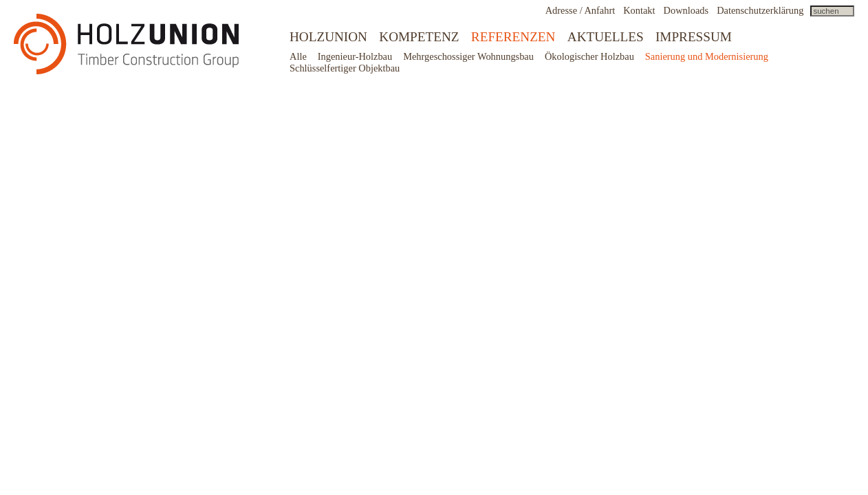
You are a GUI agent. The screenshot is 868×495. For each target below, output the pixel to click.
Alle (298, 56)
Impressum (694, 37)
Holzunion (328, 37)
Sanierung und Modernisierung (707, 56)
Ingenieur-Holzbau (355, 56)
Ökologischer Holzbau (589, 56)
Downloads (686, 10)
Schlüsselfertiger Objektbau (345, 68)
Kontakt (639, 10)
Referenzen (513, 37)
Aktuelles (606, 37)
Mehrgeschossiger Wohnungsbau (468, 56)
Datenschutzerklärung (760, 10)
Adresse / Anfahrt (581, 10)
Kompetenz (419, 37)
